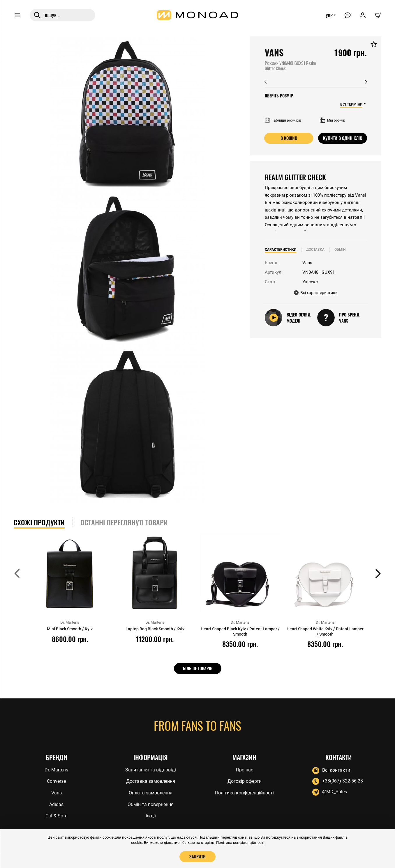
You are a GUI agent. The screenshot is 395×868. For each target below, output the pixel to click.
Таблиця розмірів (283, 120)
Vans (57, 793)
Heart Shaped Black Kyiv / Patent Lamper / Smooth (240, 632)
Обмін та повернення (151, 804)
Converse (56, 781)
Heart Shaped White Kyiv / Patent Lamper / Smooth (325, 632)
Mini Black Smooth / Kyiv (70, 629)
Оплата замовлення (151, 793)
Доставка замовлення (151, 781)
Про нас (245, 769)
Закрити (198, 856)
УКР (328, 17)
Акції (151, 816)
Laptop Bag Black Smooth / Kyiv (155, 629)
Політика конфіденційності (244, 793)
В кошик (289, 138)
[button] (266, 82)
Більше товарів (198, 668)
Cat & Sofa (57, 816)
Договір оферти (245, 781)
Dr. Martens (56, 769)
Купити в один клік (343, 138)
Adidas (56, 804)
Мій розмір (333, 120)
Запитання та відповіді (151, 769)
